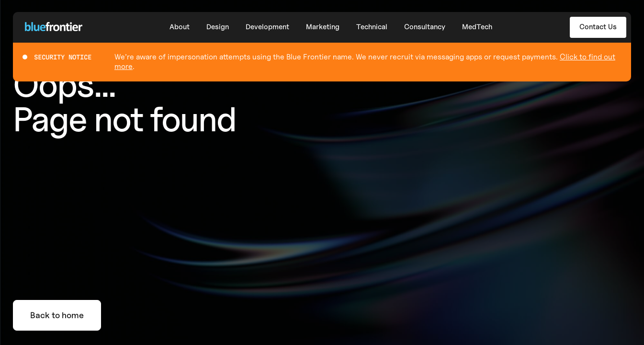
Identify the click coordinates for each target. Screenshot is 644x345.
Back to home (57, 315)
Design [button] (218, 27)
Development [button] (267, 27)
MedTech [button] (477, 27)
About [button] (180, 27)
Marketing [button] (323, 27)
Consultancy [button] (425, 27)
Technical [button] (372, 27)
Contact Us (598, 27)
